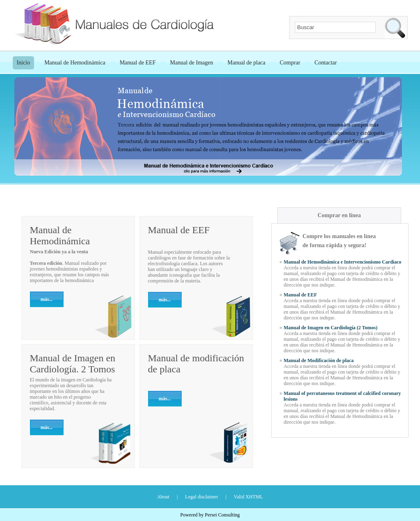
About (163, 497)
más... (47, 299)
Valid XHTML (248, 497)
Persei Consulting (222, 515)
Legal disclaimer (201, 497)
